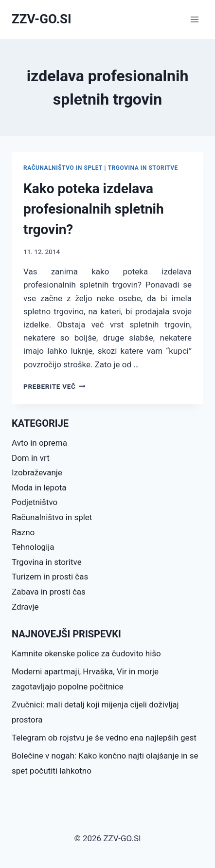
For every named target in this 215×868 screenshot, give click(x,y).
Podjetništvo (35, 502)
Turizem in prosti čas (50, 577)
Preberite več (54, 386)
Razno (23, 532)
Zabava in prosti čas (49, 592)
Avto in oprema (39, 443)
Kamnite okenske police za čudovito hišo (86, 653)
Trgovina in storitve (143, 168)
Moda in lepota (39, 488)
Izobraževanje (37, 472)
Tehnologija (33, 547)
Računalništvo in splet (63, 168)
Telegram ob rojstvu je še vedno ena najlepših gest (104, 738)
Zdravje (25, 607)
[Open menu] (194, 19)
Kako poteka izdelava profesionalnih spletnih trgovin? (94, 209)
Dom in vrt (31, 458)
